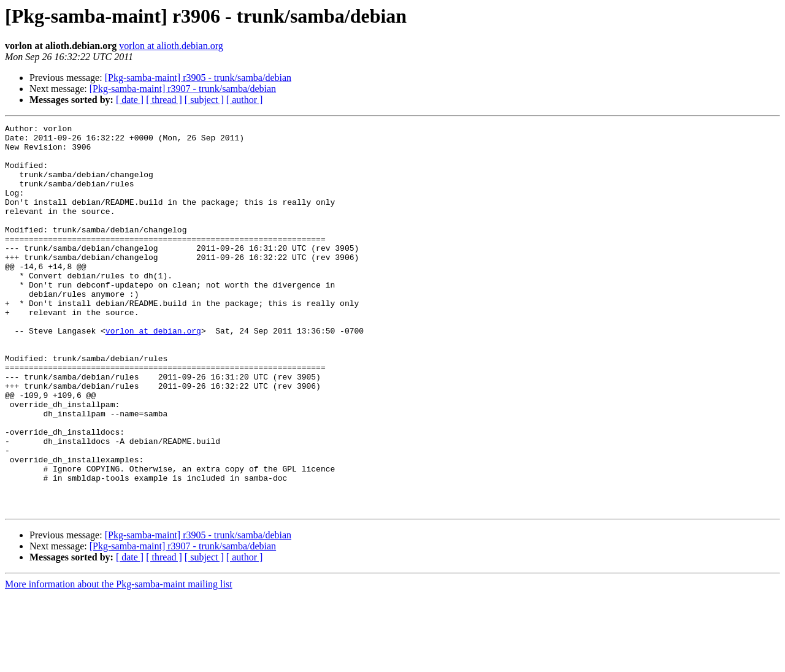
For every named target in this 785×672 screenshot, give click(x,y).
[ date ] (130, 100)
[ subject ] (204, 100)
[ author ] (245, 100)
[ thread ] (164, 100)
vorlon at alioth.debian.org (171, 46)
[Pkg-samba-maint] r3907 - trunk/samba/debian (183, 89)
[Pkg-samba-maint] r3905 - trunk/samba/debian (198, 78)
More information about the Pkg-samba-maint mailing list (119, 661)
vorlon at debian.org (153, 373)
